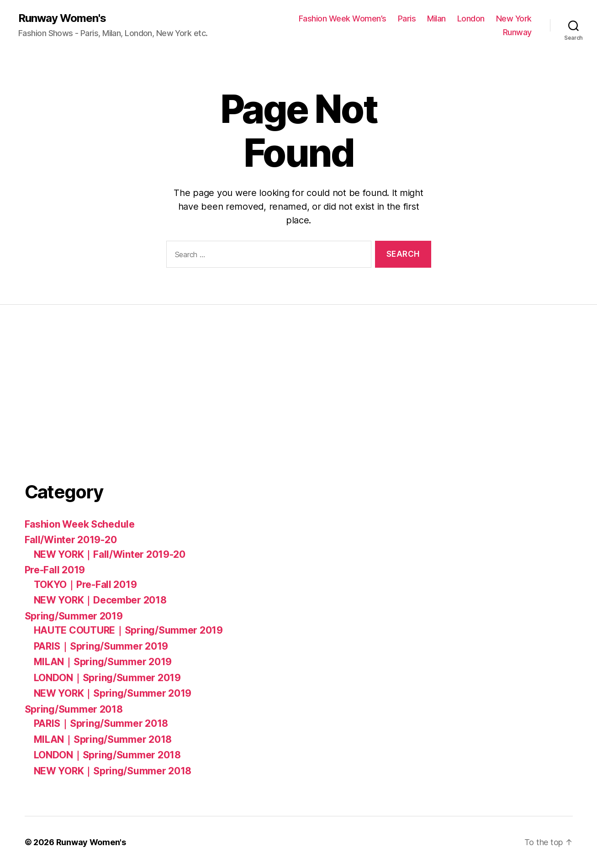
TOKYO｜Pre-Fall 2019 (85, 585)
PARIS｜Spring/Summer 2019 (101, 646)
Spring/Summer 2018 (74, 709)
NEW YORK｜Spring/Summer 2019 (113, 693)
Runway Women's (62, 18)
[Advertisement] (93, 398)
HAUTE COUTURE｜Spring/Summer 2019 (128, 630)
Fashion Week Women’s (343, 19)
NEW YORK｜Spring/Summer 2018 (113, 771)
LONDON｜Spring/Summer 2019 (107, 678)
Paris (407, 19)
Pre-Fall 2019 (55, 570)
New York (514, 19)
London (471, 19)
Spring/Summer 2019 (74, 616)
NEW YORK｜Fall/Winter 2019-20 (110, 554)
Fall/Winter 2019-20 (71, 540)
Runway (517, 32)
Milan (436, 19)
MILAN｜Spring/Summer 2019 (103, 662)
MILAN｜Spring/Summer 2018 (103, 739)
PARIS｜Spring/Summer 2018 (101, 723)
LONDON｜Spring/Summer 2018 (107, 755)
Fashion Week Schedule (80, 524)
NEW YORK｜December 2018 (100, 600)
